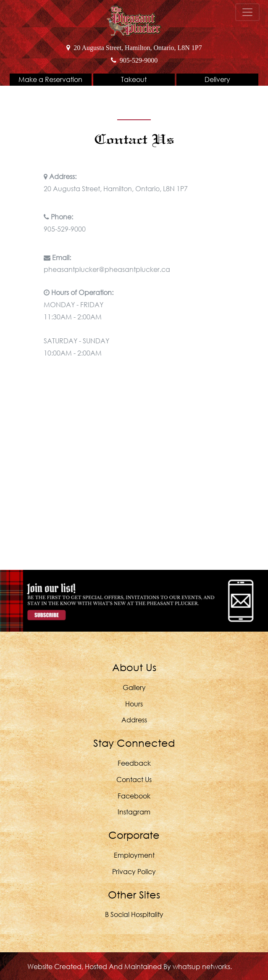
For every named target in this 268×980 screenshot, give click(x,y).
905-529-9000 (134, 60)
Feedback (134, 763)
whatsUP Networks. (202, 966)
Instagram (134, 812)
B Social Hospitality (134, 914)
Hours (134, 704)
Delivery (217, 79)
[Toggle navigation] (247, 12)
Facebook (134, 796)
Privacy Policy (134, 871)
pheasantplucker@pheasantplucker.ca (107, 269)
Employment (134, 855)
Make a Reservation (50, 79)
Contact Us (134, 779)
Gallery (134, 687)
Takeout (134, 79)
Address (134, 720)
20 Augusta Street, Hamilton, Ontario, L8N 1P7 (134, 48)
